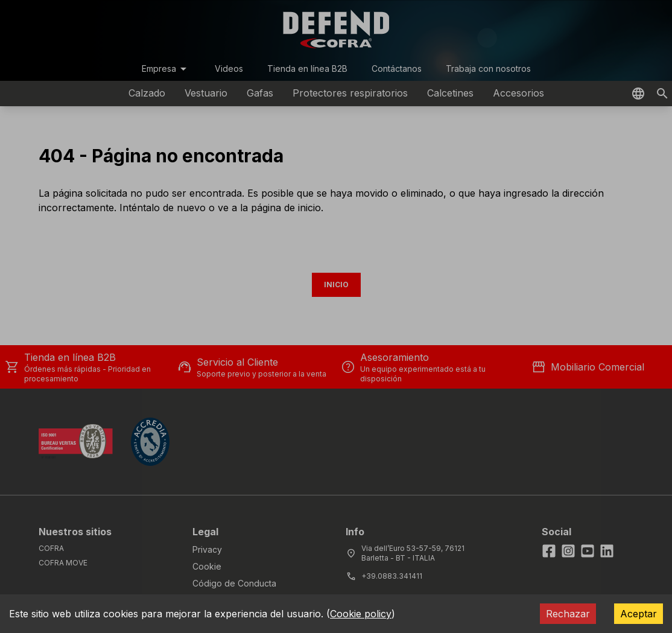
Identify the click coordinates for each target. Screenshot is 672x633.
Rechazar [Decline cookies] (568, 614)
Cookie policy (361, 614)
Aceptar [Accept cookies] (639, 614)
